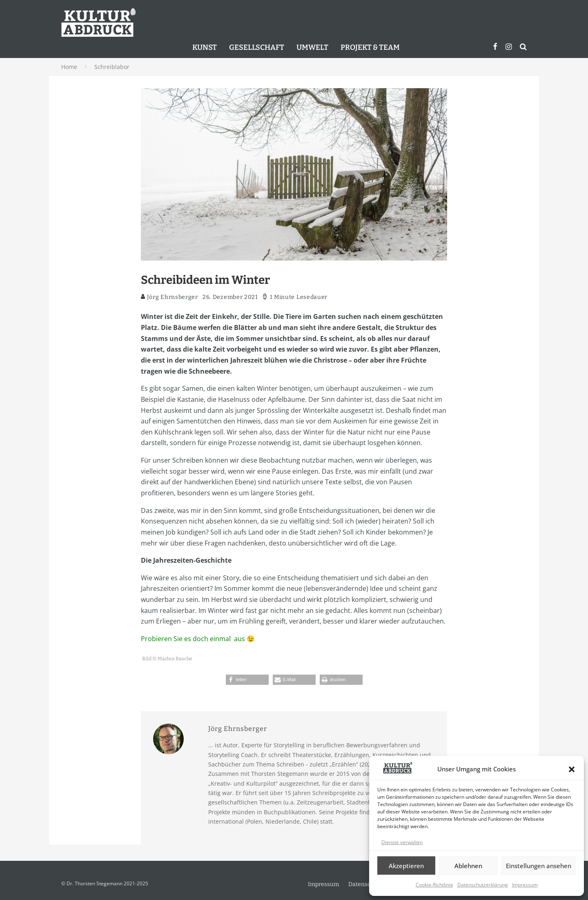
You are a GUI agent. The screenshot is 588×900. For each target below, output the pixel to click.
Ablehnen (468, 866)
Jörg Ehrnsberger (169, 297)
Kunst (205, 47)
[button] (572, 769)
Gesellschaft (257, 47)
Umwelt (312, 47)
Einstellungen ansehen (539, 866)
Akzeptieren (406, 866)
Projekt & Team (370, 47)
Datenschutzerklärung (483, 885)
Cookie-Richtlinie (434, 885)
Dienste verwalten (402, 842)
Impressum (525, 885)
